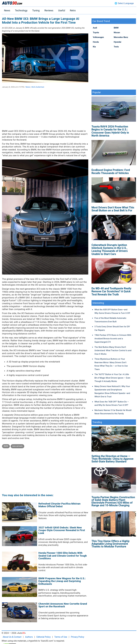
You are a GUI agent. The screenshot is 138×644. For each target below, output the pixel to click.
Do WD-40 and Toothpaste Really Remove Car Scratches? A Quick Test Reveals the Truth (111, 291)
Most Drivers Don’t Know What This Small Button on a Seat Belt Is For (113, 209)
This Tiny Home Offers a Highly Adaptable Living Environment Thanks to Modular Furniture (111, 544)
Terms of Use (61, 637)
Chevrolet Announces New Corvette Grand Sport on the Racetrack (63, 605)
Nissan (117, 33)
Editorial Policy (44, 637)
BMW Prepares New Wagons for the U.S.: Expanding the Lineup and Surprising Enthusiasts (62, 581)
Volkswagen (98, 37)
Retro (73, 10)
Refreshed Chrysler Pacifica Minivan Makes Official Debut (59, 505)
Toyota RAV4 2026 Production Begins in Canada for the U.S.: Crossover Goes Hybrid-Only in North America (110, 131)
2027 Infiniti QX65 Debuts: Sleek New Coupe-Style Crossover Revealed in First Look (62, 530)
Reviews (49, 10)
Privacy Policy (78, 637)
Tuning (36, 10)
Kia (94, 47)
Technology (21, 10)
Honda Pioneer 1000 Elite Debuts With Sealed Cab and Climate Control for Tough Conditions (63, 556)
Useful (62, 10)
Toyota (96, 33)
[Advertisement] (45, 111)
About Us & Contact (12, 637)
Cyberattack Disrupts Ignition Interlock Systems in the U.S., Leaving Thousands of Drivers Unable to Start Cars (110, 249)
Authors (29, 637)
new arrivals (17, 446)
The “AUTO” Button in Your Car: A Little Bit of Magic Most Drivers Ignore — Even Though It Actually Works (112, 378)
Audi (95, 28)
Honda (96, 42)
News (7, 10)
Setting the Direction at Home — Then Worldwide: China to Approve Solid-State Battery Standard (112, 459)
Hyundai (117, 42)
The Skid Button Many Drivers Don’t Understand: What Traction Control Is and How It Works (113, 351)
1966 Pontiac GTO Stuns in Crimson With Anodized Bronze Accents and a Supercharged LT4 (113, 339)
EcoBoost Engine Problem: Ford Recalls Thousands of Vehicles (111, 171)
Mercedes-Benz (121, 37)
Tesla (116, 47)
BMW (6, 446)
